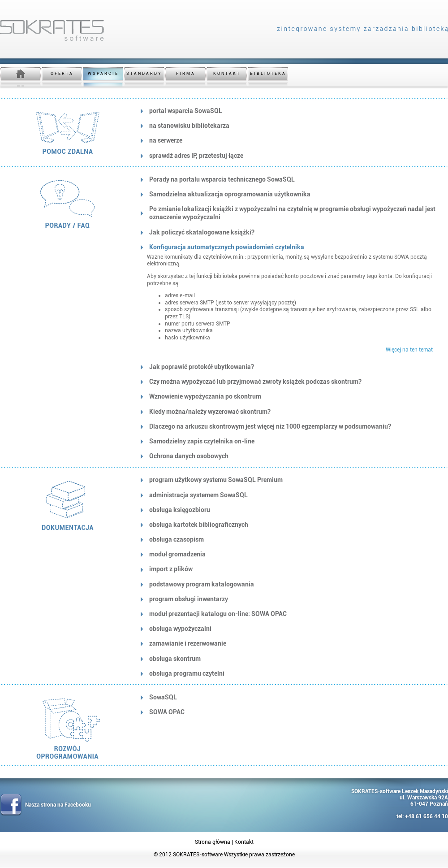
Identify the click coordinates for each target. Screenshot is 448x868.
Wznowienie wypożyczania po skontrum (205, 396)
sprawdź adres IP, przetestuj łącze (196, 156)
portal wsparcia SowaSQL (186, 111)
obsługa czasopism (177, 539)
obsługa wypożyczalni (180, 629)
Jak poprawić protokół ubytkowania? (202, 367)
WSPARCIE (103, 74)
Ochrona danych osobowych (189, 456)
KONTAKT (227, 74)
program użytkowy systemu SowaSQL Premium (216, 480)
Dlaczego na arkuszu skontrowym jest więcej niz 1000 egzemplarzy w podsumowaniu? (270, 426)
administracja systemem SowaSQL (198, 495)
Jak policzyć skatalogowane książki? (202, 232)
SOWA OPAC (167, 712)
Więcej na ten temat (409, 350)
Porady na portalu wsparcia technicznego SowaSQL (222, 179)
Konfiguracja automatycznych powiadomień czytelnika (227, 247)
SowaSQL (163, 697)
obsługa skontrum (175, 659)
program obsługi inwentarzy (189, 599)
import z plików (171, 569)
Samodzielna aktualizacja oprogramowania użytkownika (230, 194)
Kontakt (244, 842)
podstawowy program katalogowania (202, 584)
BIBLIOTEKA (268, 74)
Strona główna (213, 842)
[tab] (290, 111)
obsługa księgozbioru (180, 510)
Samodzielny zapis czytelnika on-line (202, 441)
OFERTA (62, 74)
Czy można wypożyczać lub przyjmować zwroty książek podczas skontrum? (255, 382)
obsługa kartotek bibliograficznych (199, 525)
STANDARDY (144, 74)
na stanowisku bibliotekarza (189, 126)
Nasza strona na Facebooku (58, 805)
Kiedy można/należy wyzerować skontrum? (210, 412)
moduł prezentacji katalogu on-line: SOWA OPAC (218, 614)
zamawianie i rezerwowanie (188, 643)
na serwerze (166, 140)
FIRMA (186, 74)
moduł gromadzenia (177, 554)
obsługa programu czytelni (187, 673)
